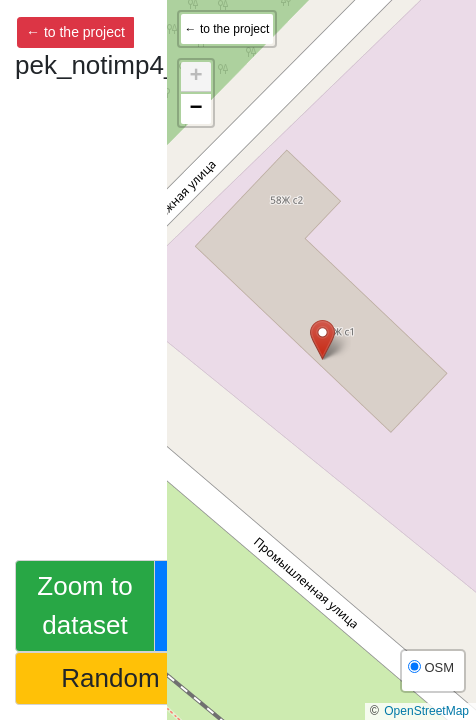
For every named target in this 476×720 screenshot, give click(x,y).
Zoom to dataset (84, 605)
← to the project (75, 32)
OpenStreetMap (426, 711)
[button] (322, 339)
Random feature (154, 678)
